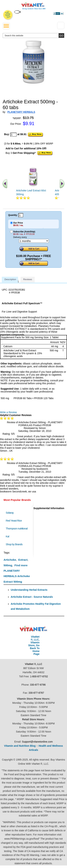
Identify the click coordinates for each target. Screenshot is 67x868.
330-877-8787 (36, 693)
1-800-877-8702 (39, 676)
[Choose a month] (34, 241)
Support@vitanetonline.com (37, 742)
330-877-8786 (38, 685)
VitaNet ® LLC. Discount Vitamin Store (33, 629)
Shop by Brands (15, 544)
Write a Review (8, 412)
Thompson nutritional (17, 528)
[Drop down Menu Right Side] (61, 26)
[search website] (33, 35)
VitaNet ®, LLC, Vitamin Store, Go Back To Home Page (34, 645)
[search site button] (61, 35)
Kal (7, 536)
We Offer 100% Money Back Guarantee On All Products (8, 15)
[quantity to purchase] (13, 135)
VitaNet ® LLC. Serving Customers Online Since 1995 (33, 6)
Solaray (10, 513)
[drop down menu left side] (6, 26)
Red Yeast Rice (14, 521)
